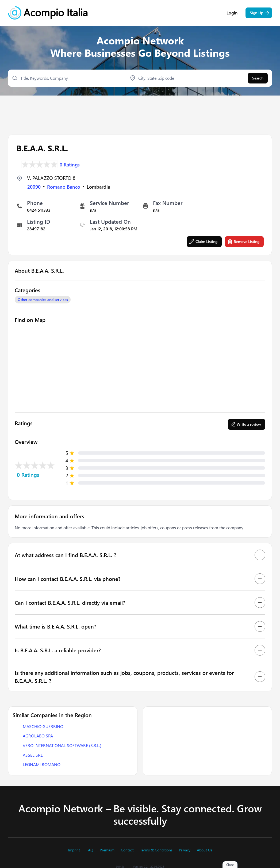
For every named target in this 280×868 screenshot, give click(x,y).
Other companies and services (43, 299)
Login (232, 13)
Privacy (185, 850)
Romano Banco (64, 186)
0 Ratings (70, 164)
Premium (107, 850)
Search (258, 79)
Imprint (74, 850)
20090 (34, 186)
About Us (205, 850)
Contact (127, 850)
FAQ (90, 850)
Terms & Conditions (156, 850)
